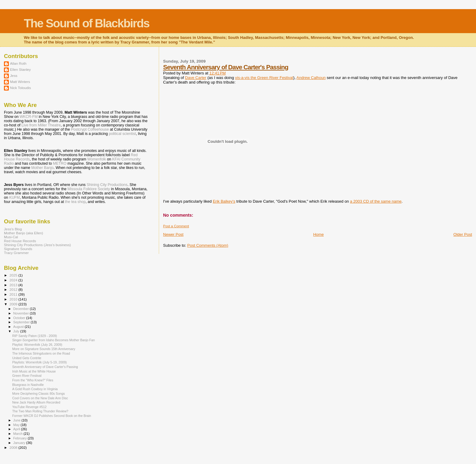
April (17, 429)
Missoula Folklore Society (89, 189)
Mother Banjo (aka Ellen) (24, 233)
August (19, 327)
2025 (14, 275)
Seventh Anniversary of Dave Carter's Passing (226, 67)
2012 (14, 289)
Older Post (463, 234)
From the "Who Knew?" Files (33, 380)
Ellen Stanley (20, 69)
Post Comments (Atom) (208, 245)
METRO (60, 163)
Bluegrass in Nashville (28, 385)
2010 (14, 299)
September (22, 322)
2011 (14, 294)
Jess (14, 76)
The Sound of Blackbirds (86, 23)
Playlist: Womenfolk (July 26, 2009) (37, 345)
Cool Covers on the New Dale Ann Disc (40, 398)
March (19, 434)
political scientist (122, 134)
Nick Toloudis (20, 88)
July (17, 331)
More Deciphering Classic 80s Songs (38, 394)
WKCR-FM (29, 117)
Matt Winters (20, 82)
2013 (14, 285)
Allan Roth (18, 63)
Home (319, 234)
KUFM (14, 198)
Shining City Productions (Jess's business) (37, 245)
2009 (14, 304)
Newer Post (173, 234)
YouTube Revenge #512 (29, 407)
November (22, 313)
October (20, 318)
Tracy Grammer (16, 253)
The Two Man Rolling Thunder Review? (40, 411)
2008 (14, 447)
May (17, 425)
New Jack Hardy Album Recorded (36, 402)
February (21, 438)
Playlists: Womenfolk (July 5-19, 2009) (39, 362)
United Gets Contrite (27, 358)
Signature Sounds (18, 249)
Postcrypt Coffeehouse (90, 129)
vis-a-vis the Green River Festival (264, 78)
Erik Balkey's (224, 201)
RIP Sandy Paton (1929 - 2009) (34, 336)
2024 (14, 280)
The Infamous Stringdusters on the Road (41, 353)
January (20, 443)
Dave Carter (196, 78)
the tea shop (75, 202)
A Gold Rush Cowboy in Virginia (35, 389)
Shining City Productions (107, 185)
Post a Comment (176, 226)
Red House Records (20, 241)
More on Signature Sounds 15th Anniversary (44, 349)
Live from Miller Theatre (41, 125)
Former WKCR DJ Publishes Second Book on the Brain (52, 416)
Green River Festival (27, 376)
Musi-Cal (11, 237)
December (22, 309)
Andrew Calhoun (311, 78)
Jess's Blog (13, 229)
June (17, 420)
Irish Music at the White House (34, 371)
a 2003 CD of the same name (376, 201)
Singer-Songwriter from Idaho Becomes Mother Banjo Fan (53, 340)
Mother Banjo (42, 168)
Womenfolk (97, 159)
